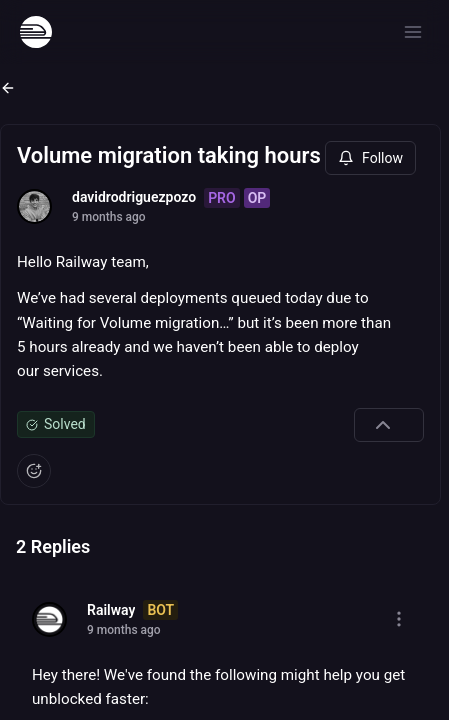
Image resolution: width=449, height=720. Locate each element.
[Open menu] (413, 32)
